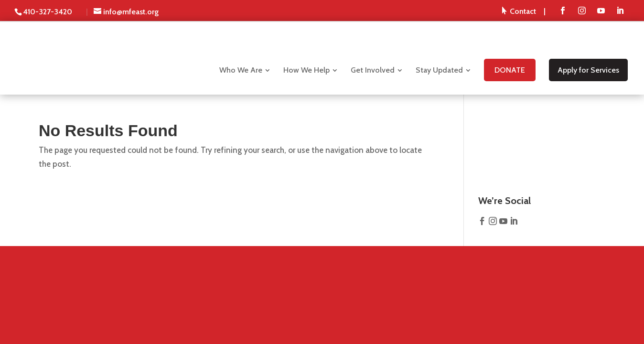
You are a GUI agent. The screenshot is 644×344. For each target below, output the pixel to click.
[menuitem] (524, 11)
